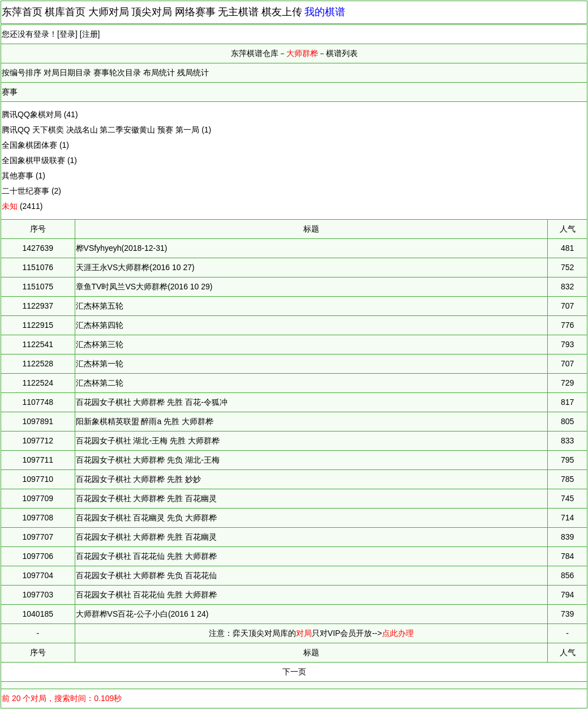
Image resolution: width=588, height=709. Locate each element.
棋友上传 (282, 12)
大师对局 (109, 12)
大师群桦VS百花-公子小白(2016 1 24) (142, 614)
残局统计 (193, 72)
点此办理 (398, 633)
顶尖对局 (152, 12)
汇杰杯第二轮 (100, 383)
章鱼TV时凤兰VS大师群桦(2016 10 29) (144, 287)
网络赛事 (195, 12)
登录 (67, 34)
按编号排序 (22, 72)
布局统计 (159, 72)
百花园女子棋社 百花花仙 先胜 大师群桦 (147, 556)
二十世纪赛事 (25, 191)
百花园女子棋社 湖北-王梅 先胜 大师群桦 (148, 441)
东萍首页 (22, 12)
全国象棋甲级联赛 (33, 160)
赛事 (10, 92)
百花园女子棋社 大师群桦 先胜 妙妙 (139, 479)
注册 (90, 34)
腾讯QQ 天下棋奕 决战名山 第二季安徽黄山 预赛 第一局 (100, 130)
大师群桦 (302, 53)
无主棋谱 (238, 12)
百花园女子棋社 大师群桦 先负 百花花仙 (147, 575)
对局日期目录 (67, 72)
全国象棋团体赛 (29, 145)
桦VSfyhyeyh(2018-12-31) (122, 248)
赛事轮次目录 (117, 72)
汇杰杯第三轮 (100, 344)
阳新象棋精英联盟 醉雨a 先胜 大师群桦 (145, 421)
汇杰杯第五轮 (100, 306)
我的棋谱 (325, 12)
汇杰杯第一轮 (100, 364)
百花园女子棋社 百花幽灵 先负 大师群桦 (147, 518)
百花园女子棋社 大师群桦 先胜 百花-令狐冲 (152, 402)
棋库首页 (65, 12)
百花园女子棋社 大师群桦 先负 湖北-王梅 (148, 460)
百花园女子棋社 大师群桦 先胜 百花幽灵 (147, 498)
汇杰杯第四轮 (100, 325)
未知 (10, 206)
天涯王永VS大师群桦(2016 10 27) (135, 267)
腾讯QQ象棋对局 (32, 114)
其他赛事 (18, 176)
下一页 (294, 672)
